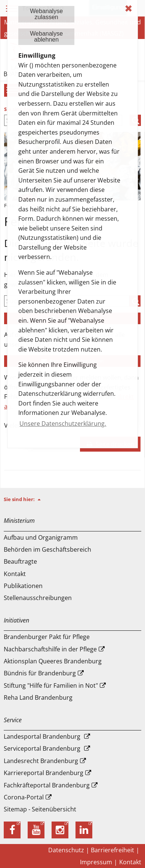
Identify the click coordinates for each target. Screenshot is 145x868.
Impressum (96, 862)
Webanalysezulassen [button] (46, 14)
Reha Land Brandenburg (38, 697)
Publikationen (23, 586)
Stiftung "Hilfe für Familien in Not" (51, 685)
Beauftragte (20, 561)
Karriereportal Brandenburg (44, 773)
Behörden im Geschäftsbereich (47, 549)
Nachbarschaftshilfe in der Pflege (50, 649)
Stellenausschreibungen (38, 598)
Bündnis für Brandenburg (40, 673)
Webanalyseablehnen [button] (46, 37)
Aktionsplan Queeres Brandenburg (53, 661)
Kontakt (15, 574)
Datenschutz (66, 850)
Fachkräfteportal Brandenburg (47, 785)
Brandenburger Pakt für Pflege (47, 637)
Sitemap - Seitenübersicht (40, 809)
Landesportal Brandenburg (42, 736)
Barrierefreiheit (112, 850)
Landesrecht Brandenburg (41, 761)
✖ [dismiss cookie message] (129, 8)
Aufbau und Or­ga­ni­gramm (41, 537)
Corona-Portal (24, 797)
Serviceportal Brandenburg (42, 748)
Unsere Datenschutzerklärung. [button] (63, 424)
